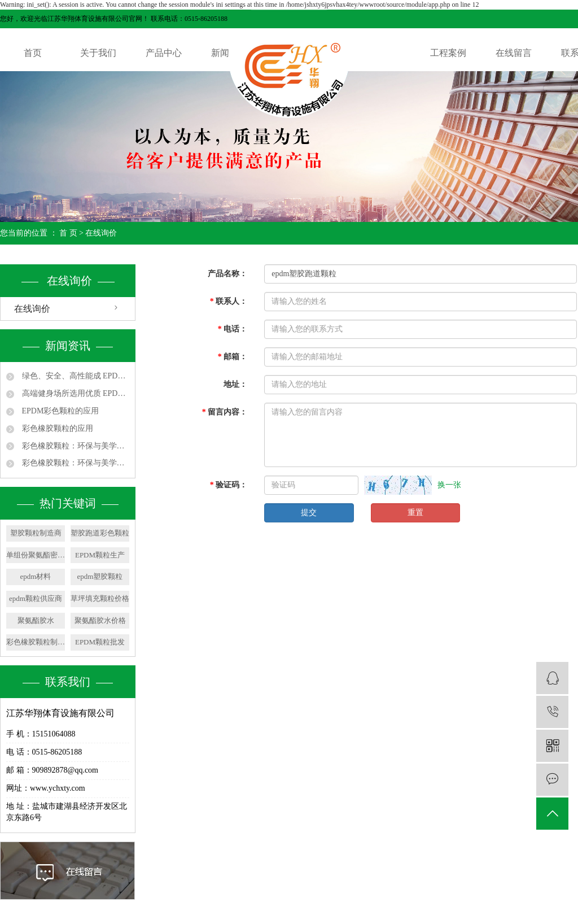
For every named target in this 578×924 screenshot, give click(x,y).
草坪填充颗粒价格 (100, 598)
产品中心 (164, 53)
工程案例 (448, 53)
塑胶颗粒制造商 (36, 533)
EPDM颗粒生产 (100, 555)
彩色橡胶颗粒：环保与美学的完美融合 (75, 446)
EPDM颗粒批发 (100, 642)
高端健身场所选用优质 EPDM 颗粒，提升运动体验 (75, 393)
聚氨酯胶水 (36, 620)
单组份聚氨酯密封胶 (36, 555)
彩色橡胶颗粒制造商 (36, 642)
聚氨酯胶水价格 (100, 620)
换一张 (449, 485)
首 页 (68, 233)
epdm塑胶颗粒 (100, 576)
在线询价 (32, 309)
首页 (33, 53)
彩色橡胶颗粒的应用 (56, 428)
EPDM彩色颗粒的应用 (59, 411)
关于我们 (98, 53)
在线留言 (514, 53)
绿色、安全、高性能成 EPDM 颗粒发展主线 (75, 376)
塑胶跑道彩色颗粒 (100, 533)
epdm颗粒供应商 (36, 598)
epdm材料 (36, 576)
